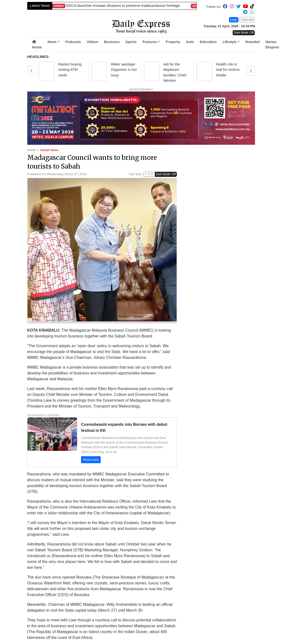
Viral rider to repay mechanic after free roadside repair (56, 5)
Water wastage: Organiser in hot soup (124, 70)
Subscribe (247, 20)
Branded (253, 42)
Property (173, 42)
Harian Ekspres (272, 45)
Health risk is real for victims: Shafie (229, 70)
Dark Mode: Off (166, 174)
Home (37, 45)
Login (234, 20)
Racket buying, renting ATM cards (70, 70)
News (52, 42)
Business (112, 42)
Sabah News (49, 150)
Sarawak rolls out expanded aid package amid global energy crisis (183, 5)
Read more (91, 459)
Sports (131, 42)
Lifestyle (229, 42)
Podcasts (73, 42)
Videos (93, 42)
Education (208, 42)
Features (150, 42)
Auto (190, 42)
